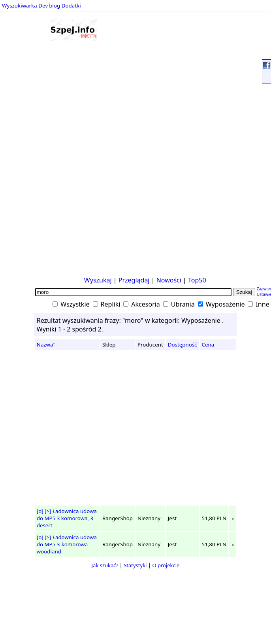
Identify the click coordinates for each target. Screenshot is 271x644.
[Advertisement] (26, 154)
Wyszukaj (98, 280)
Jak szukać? (105, 565)
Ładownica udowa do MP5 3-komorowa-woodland (67, 544)
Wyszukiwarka (20, 6)
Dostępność (183, 345)
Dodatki (71, 6)
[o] (40, 511)
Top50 (197, 280)
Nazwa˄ (46, 345)
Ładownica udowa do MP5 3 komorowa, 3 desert (67, 518)
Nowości (169, 280)
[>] (48, 511)
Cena (208, 345)
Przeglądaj (134, 280)
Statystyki (135, 565)
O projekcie (166, 565)
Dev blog (49, 6)
